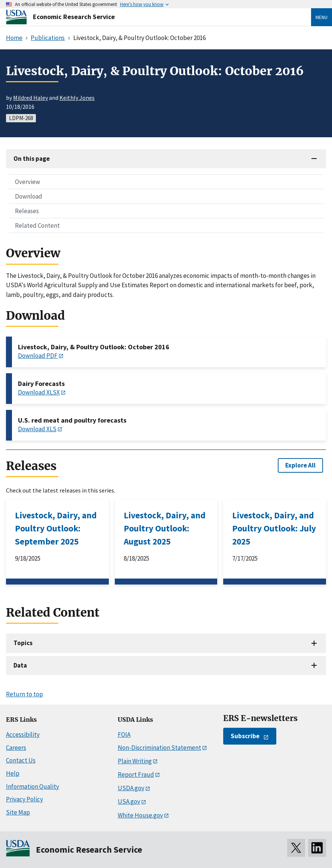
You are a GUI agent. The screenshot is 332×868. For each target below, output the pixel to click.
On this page (32, 159)
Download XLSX (39, 392)
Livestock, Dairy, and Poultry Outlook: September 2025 (56, 528)
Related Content (37, 226)
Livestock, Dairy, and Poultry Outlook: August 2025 (165, 528)
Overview (27, 182)
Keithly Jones (77, 98)
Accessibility (23, 734)
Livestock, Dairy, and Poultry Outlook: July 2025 (274, 528)
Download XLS (37, 429)
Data (20, 665)
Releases (27, 211)
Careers (16, 748)
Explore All (300, 465)
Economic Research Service (74, 17)
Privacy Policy (24, 799)
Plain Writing (135, 761)
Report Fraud (136, 775)
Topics (23, 643)
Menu (322, 17)
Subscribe (245, 736)
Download (29, 196)
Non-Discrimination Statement (159, 748)
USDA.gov (131, 788)
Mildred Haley (30, 98)
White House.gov (140, 815)
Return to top (24, 694)
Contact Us (21, 760)
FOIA (124, 734)
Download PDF (38, 356)
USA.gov (129, 801)
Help (13, 773)
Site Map (18, 812)
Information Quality (33, 786)
